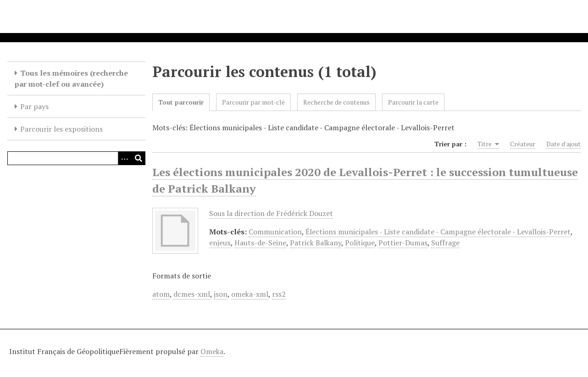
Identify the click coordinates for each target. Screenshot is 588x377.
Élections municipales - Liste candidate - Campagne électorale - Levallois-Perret (438, 232)
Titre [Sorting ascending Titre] (488, 144)
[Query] (76, 158)
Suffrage (445, 243)
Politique (360, 243)
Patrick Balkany (316, 243)
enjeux (220, 243)
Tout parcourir (181, 102)
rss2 (279, 294)
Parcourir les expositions (61, 129)
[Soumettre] (139, 158)
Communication (275, 232)
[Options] (125, 158)
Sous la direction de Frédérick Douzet (271, 213)
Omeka (212, 351)
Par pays (34, 106)
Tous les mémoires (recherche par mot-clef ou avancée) (71, 78)
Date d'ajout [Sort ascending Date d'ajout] (563, 144)
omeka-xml (250, 294)
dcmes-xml (192, 294)
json (221, 294)
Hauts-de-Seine (260, 243)
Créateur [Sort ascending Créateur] (523, 144)
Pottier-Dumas (403, 243)
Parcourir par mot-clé (253, 102)
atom (161, 294)
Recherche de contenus (336, 102)
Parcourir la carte (413, 102)
